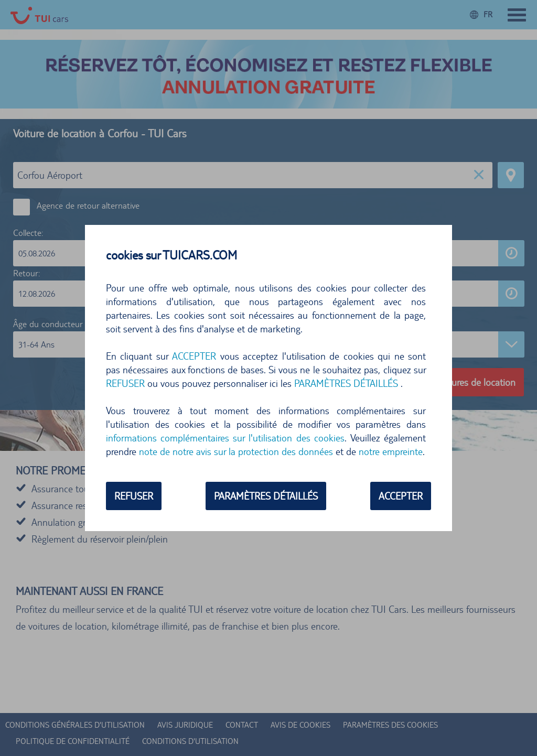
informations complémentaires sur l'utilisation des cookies (225, 438)
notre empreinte (391, 451)
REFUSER (125, 383)
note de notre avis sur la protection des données (236, 451)
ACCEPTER (194, 356)
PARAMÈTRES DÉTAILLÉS (346, 383)
